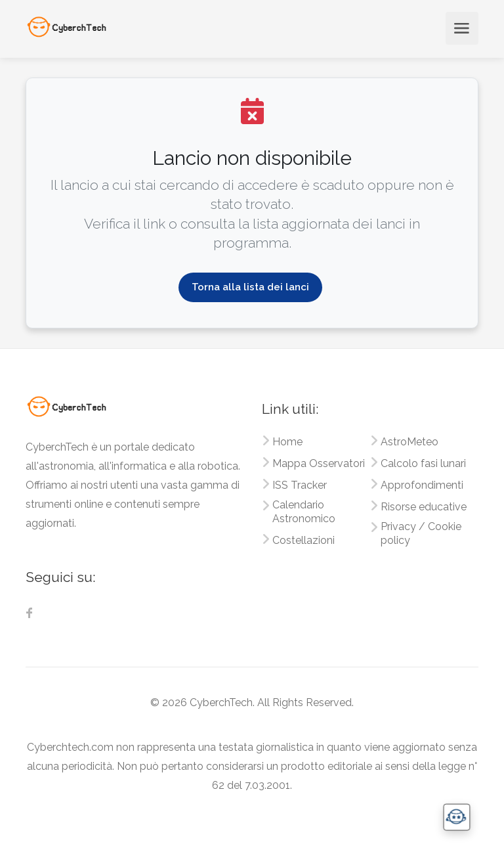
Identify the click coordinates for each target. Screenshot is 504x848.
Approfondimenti (422, 485)
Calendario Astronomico (304, 512)
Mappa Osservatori (319, 463)
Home (287, 442)
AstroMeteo (409, 442)
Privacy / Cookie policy (421, 533)
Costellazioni (304, 540)
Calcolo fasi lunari (423, 463)
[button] (456, 817)
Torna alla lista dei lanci (250, 287)
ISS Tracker (300, 485)
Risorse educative (424, 507)
